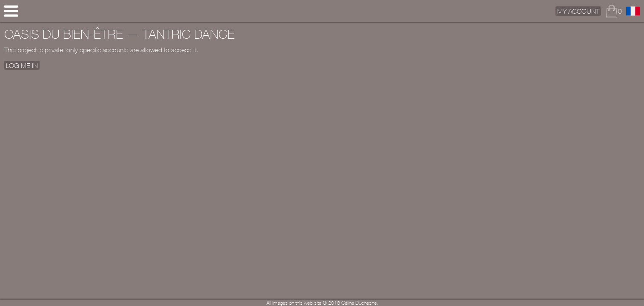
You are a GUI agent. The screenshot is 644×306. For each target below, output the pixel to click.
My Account (578, 11)
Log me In (22, 65)
